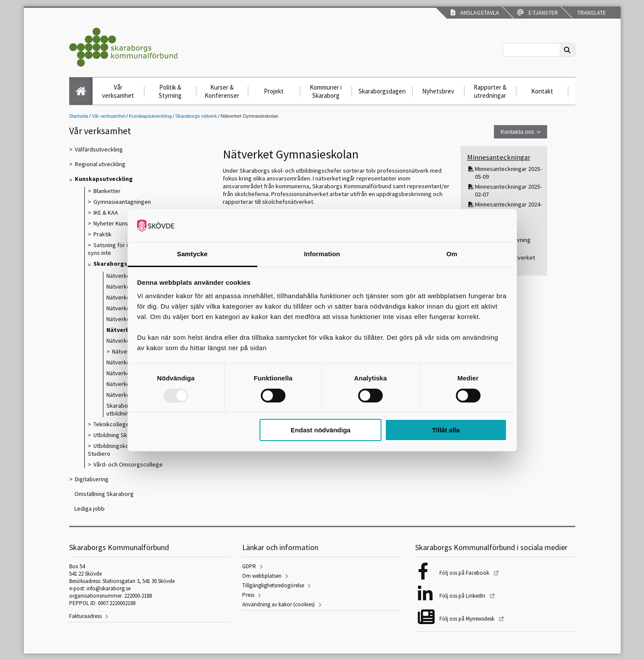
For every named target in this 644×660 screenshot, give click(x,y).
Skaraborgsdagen (382, 91)
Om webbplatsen (262, 576)
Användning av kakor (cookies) (279, 604)
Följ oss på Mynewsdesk (468, 619)
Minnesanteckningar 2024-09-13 (508, 208)
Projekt (274, 91)
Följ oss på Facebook (465, 573)
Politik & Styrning (170, 91)
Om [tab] (452, 254)
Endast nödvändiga (320, 430)
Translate (591, 13)
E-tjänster (538, 13)
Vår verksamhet (118, 91)
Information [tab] (322, 254)
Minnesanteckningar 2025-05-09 (508, 173)
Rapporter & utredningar (490, 91)
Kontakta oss (517, 132)
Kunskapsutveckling (150, 116)
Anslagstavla (475, 13)
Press (248, 595)
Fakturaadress (85, 616)
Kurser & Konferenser (222, 91)
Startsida (79, 116)
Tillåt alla (446, 430)
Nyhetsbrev (438, 91)
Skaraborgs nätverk (196, 116)
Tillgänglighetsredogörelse (273, 585)
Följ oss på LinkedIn (463, 596)
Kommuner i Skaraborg (326, 91)
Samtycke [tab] (192, 254)
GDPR (249, 566)
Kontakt (542, 91)
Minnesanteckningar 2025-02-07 (508, 190)
